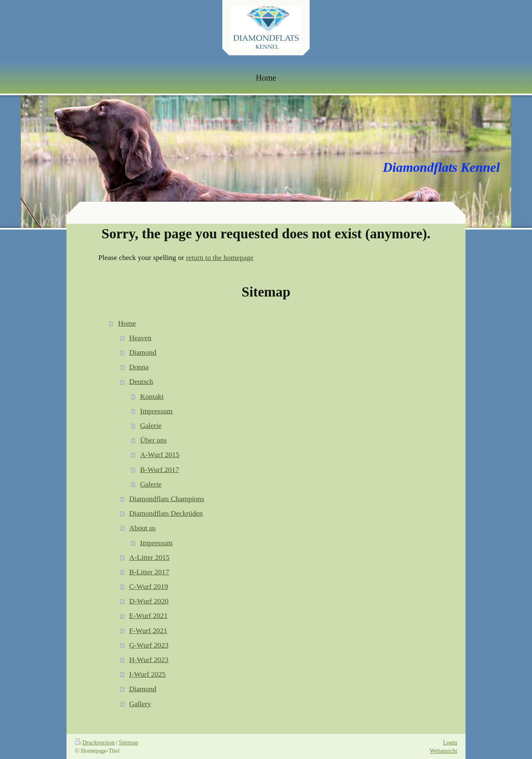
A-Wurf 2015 (160, 455)
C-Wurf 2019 (149, 586)
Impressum (156, 411)
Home (127, 323)
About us (143, 528)
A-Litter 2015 (149, 557)
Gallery (140, 704)
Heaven (140, 338)
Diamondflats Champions (167, 499)
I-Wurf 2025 (148, 674)
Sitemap (129, 742)
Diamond (143, 352)
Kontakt (152, 396)
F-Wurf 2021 (148, 630)
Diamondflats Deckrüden (166, 513)
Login (450, 742)
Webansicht (443, 751)
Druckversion (95, 742)
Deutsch (141, 381)
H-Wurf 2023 (149, 660)
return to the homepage (220, 257)
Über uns (153, 440)
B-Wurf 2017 (160, 470)
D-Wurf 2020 (149, 601)
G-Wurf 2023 (149, 645)
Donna (139, 367)
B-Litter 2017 (149, 572)
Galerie (151, 425)
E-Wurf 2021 (149, 616)
